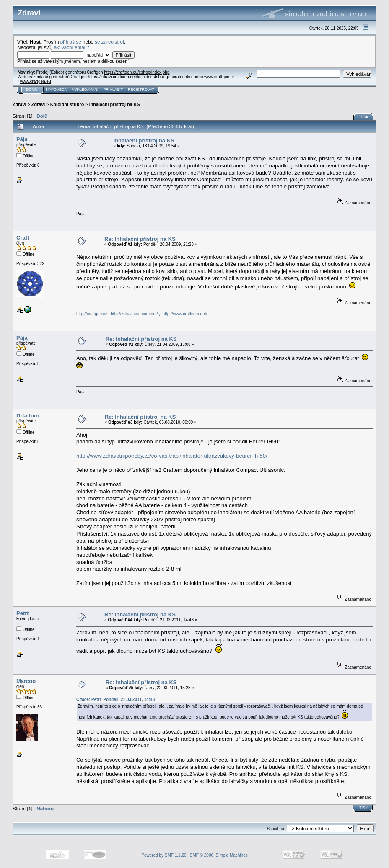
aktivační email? (72, 47)
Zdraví (19, 104)
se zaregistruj (109, 42)
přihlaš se (71, 42)
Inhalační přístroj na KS (115, 104)
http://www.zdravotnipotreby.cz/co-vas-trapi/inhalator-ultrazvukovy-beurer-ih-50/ (172, 456)
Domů (32, 90)
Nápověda (57, 90)
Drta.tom (27, 416)
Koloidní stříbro (67, 104)
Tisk (364, 117)
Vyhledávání (85, 90)
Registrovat (141, 90)
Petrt (23, 613)
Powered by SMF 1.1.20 (164, 855)
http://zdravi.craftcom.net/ (134, 314)
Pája (22, 139)
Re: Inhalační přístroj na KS (140, 239)
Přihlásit (113, 90)
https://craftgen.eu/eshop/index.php (137, 72)
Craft (23, 238)
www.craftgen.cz (219, 77)
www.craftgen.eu (36, 81)
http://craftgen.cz (92, 314)
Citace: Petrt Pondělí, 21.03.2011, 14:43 (115, 699)
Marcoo (26, 681)
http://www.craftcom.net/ (185, 314)
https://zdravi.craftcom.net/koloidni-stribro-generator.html (140, 77)
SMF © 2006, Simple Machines (219, 855)
